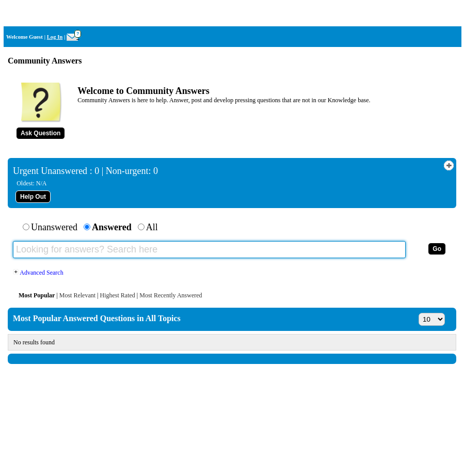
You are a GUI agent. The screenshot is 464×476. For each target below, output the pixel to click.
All (152, 227)
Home (448, 13)
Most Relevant (77, 295)
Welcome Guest (25, 37)
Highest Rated (117, 295)
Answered (112, 227)
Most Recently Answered (171, 295)
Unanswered (54, 227)
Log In (55, 37)
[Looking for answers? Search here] (209, 250)
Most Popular (37, 295)
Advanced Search (38, 273)
